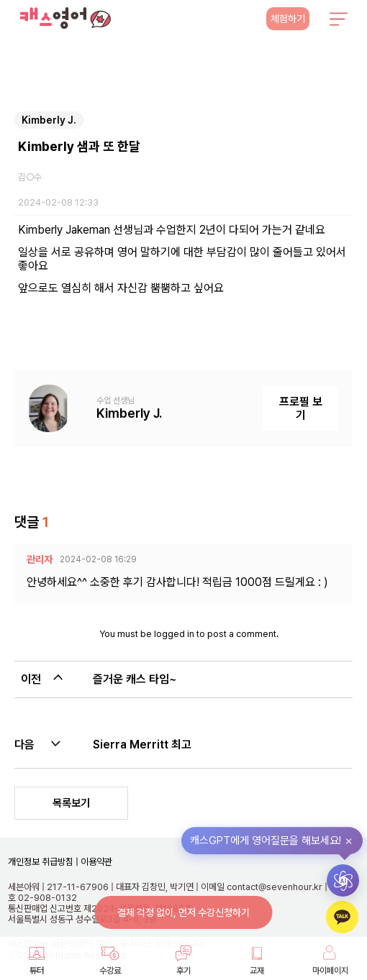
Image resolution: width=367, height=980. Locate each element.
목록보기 (71, 803)
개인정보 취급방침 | (43, 862)
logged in (174, 634)
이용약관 (95, 862)
